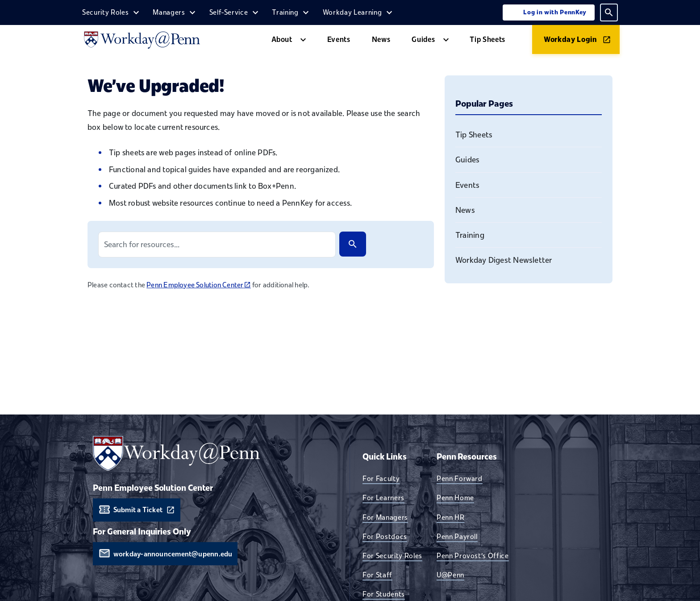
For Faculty (381, 478)
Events (339, 39)
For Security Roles (392, 555)
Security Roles (105, 12)
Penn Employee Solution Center (199, 285)
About (282, 39)
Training (285, 12)
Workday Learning (352, 12)
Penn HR (451, 517)
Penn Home (455, 497)
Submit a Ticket (138, 510)
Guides (423, 39)
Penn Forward (460, 478)
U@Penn (450, 575)
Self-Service (229, 12)
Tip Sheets (487, 39)
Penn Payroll (457, 536)
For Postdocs (385, 536)
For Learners (383, 497)
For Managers (385, 517)
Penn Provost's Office (473, 555)
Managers (169, 12)
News (381, 39)
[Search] (353, 244)
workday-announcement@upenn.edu (173, 554)
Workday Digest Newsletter (504, 260)
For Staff (377, 575)
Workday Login (571, 39)
